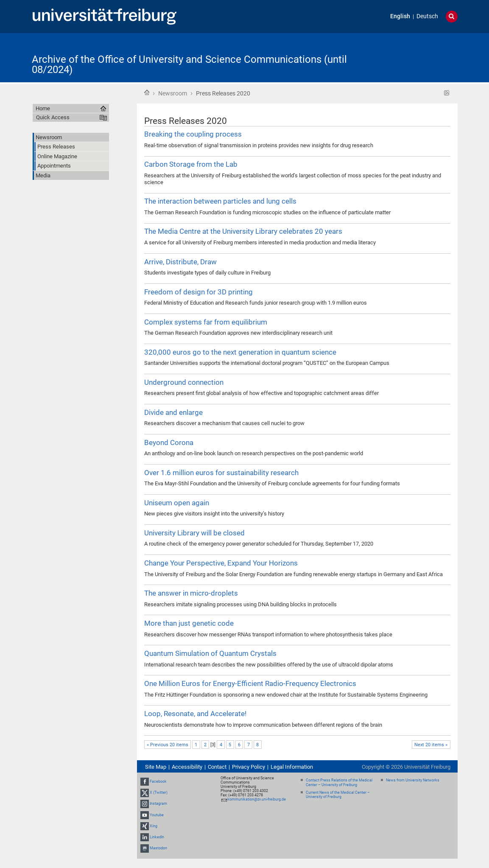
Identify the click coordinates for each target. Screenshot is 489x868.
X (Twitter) (159, 792)
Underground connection (184, 382)
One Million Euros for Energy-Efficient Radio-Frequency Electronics (250, 683)
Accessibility (187, 767)
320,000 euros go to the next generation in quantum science (240, 352)
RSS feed (447, 93)
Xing (154, 826)
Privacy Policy (249, 767)
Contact (217, 767)
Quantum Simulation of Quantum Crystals (210, 653)
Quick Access (53, 117)
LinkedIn (157, 837)
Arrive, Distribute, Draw (180, 262)
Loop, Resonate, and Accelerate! (195, 714)
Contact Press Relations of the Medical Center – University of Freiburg (339, 783)
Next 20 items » (431, 745)
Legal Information (292, 767)
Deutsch (427, 16)
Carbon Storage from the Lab (191, 164)
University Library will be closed (194, 533)
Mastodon (158, 848)
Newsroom (173, 93)
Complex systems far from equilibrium (206, 322)
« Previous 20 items (168, 745)
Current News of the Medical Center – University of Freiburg (338, 795)
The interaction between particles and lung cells (220, 201)
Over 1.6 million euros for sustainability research (221, 473)
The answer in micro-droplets (191, 593)
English (400, 16)
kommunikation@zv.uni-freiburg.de (257, 799)
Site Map (156, 767)
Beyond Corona (169, 442)
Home (147, 92)
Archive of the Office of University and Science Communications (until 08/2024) (189, 64)
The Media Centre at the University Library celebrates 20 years (243, 231)
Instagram (158, 804)
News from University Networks (413, 780)
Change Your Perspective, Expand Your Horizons (221, 563)
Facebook (158, 781)
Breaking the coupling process (193, 134)
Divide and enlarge (173, 412)
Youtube (157, 815)
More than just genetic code (189, 623)
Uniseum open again (177, 503)
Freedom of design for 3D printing (198, 292)
